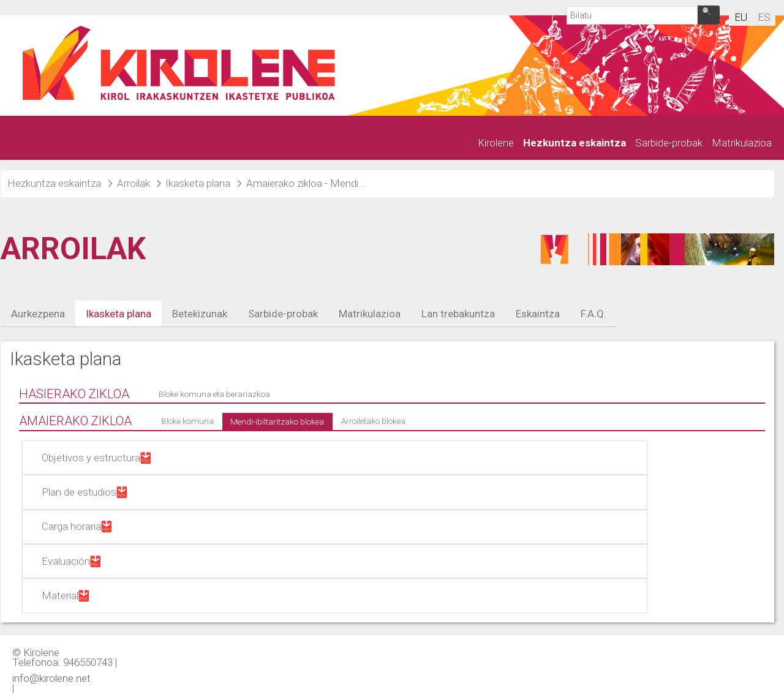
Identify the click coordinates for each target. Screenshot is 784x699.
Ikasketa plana (119, 314)
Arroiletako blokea (373, 421)
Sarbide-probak (283, 314)
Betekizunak (200, 314)
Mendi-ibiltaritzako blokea (277, 421)
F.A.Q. (594, 314)
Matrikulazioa (370, 314)
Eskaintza (538, 314)
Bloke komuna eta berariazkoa (214, 394)
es (764, 17)
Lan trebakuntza (458, 314)
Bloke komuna (187, 421)
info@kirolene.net (51, 678)
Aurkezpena (38, 314)
